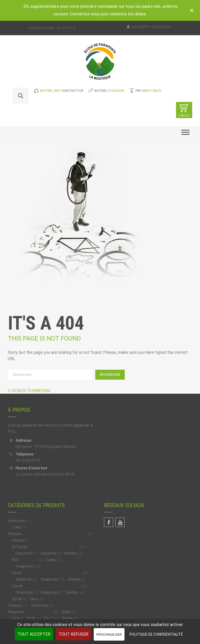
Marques (15, 534)
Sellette (67, 618)
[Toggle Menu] (185, 134)
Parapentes (24, 566)
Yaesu (34, 599)
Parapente (49, 553)
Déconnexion (161, 27)
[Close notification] (192, 10)
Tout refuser (73, 634)
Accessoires (17, 521)
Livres (16, 527)
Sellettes (71, 553)
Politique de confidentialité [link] (156, 634)
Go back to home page (29, 391)
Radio (66, 612)
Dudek (51, 560)
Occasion (15, 605)
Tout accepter (34, 634)
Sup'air (17, 586)
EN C (48, 618)
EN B (31, 618)
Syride (17, 599)
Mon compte (140, 27)
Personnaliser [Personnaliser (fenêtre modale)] (109, 634)
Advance (18, 540)
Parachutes (24, 553)
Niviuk (17, 573)
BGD (15, 560)
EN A (15, 618)
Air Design (20, 547)
